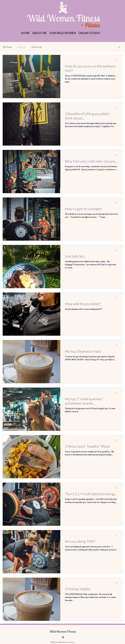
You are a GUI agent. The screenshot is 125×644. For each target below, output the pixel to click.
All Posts (7, 47)
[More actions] (117, 60)
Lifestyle (21, 47)
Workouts (36, 47)
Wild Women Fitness (63, 632)
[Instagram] (63, 637)
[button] (63, 33)
